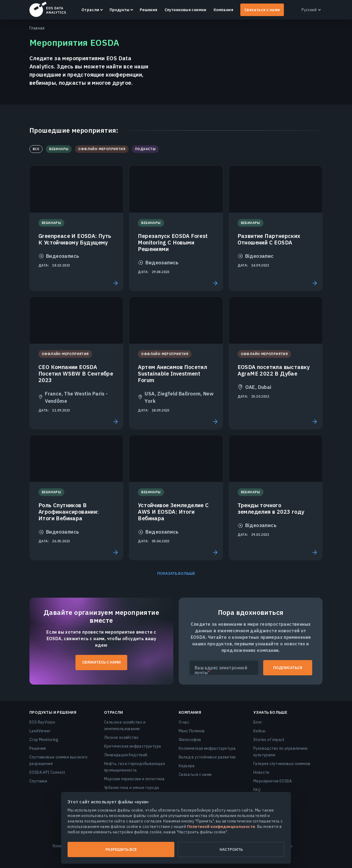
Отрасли (90, 10)
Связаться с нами (262, 10)
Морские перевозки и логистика (134, 779)
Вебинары (59, 149)
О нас (184, 722)
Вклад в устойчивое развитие (207, 757)
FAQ (257, 790)
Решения (149, 10)
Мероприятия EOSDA (273, 781)
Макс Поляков (192, 731)
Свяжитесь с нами (101, 662)
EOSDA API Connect (47, 772)
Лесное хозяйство (121, 737)
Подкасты (145, 149)
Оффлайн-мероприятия (102, 149)
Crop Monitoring (44, 740)
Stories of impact (269, 740)
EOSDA (48, 9)
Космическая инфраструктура (207, 748)
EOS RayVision (42, 722)
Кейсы (259, 731)
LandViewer (40, 731)
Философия (190, 740)
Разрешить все (121, 849)
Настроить (231, 849)
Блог (258, 722)
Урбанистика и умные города (132, 788)
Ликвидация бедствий (126, 755)
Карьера (187, 766)
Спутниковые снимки (186, 10)
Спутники (38, 781)
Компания (223, 10)
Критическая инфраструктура (133, 746)
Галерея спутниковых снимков (282, 764)
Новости (261, 772)
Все (36, 149)
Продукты (120, 10)
